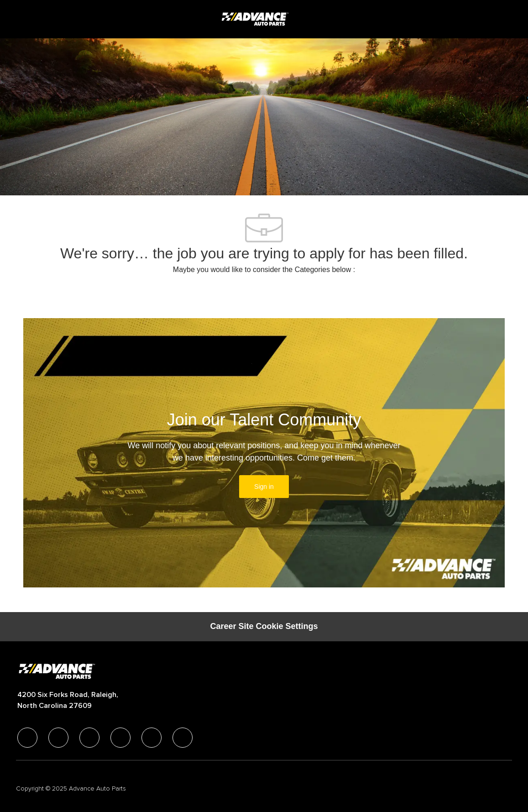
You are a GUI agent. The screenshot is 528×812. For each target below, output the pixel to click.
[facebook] (27, 738)
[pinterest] (183, 738)
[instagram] (120, 738)
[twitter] (89, 738)
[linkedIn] (58, 738)
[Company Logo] (256, 19)
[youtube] (152, 738)
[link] (264, 487)
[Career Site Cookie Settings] (264, 627)
